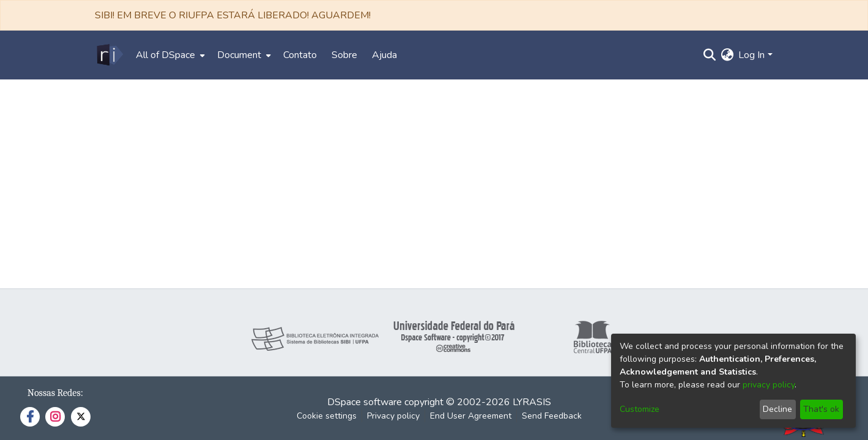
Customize (640, 409)
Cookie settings (327, 416)
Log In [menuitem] (751, 55)
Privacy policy (393, 416)
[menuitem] (169, 55)
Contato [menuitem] (300, 55)
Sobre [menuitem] (344, 55)
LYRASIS (532, 402)
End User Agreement (471, 416)
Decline (777, 409)
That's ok (821, 409)
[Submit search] (709, 55)
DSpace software (365, 402)
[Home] (109, 55)
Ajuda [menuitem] (384, 55)
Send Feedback (552, 416)
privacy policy (769, 385)
